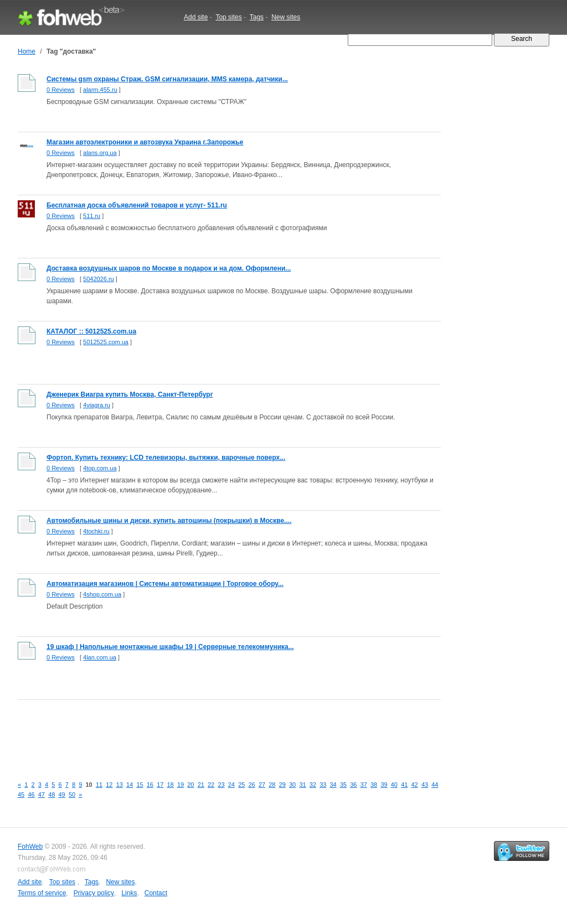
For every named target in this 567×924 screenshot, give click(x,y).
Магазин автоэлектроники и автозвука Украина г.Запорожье (145, 142)
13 (120, 785)
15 (140, 785)
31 (302, 785)
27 (262, 785)
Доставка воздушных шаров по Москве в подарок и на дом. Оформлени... (169, 268)
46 (31, 795)
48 (51, 795)
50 (72, 795)
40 (394, 785)
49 (62, 795)
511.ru (92, 216)
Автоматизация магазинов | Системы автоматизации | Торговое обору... (165, 584)
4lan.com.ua (100, 657)
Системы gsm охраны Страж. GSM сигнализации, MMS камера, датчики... (167, 79)
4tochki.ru (96, 531)
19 (181, 785)
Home (27, 51)
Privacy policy (94, 893)
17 (160, 785)
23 (221, 785)
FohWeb (30, 847)
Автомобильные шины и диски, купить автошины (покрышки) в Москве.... (169, 521)
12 (109, 785)
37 (364, 785)
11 (99, 785)
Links (129, 893)
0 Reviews (61, 90)
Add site (196, 17)
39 (384, 785)
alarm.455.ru (100, 90)
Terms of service (42, 893)
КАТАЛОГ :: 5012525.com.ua (91, 331)
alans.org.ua (100, 153)
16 (150, 785)
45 (21, 795)
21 (201, 785)
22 (211, 785)
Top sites (228, 17)
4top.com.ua (100, 468)
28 (272, 785)
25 (241, 785)
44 (435, 785)
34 (333, 785)
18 (171, 785)
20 (190, 785)
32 (313, 785)
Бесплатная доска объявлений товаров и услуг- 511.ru (137, 205)
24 (231, 785)
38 (374, 785)
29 (282, 785)
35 (343, 785)
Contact (156, 893)
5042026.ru (99, 279)
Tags (257, 17)
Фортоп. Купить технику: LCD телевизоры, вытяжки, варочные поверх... (166, 458)
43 (425, 785)
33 (323, 785)
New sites (286, 17)
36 (353, 785)
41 (404, 785)
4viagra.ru (97, 405)
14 (130, 785)
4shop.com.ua (102, 594)
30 (292, 785)
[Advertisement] (219, 732)
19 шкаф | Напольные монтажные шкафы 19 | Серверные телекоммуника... (170, 647)
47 (42, 795)
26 (252, 785)
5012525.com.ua (106, 342)
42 (415, 785)
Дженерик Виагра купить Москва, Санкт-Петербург (130, 394)
